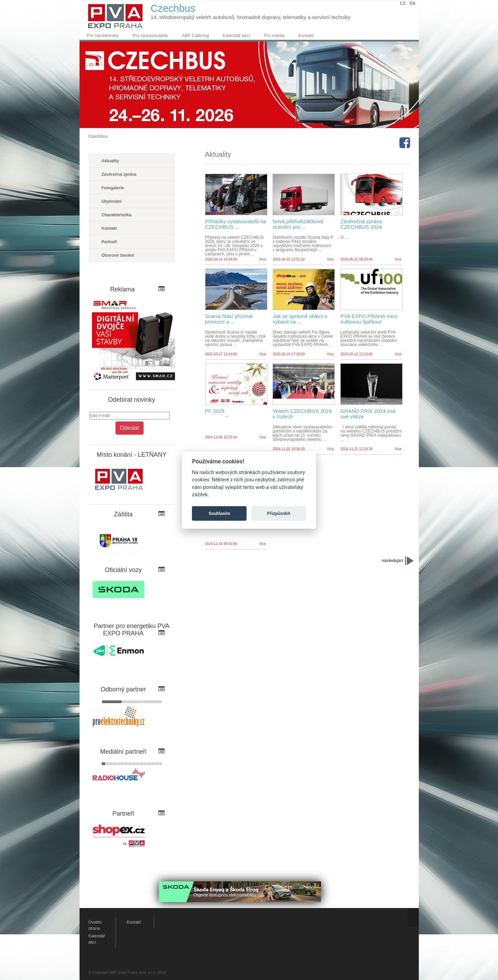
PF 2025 (215, 411)
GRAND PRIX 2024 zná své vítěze (368, 414)
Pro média (274, 35)
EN (412, 3)
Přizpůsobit (279, 513)
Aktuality (110, 161)
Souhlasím (219, 513)
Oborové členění (118, 255)
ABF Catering (195, 35)
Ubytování (112, 201)
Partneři (109, 242)
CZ (403, 3)
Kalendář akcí (237, 35)
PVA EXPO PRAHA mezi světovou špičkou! (369, 319)
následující (392, 561)
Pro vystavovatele (150, 35)
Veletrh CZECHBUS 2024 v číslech (302, 414)
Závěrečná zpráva (119, 174)
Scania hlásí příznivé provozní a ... (229, 319)
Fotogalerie (113, 188)
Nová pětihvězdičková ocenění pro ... (298, 224)
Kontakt (306, 35)
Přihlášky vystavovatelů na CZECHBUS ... (236, 224)
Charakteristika (117, 215)
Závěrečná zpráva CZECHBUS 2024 (361, 224)
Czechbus (98, 136)
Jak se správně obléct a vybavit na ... (300, 319)
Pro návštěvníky (103, 35)
